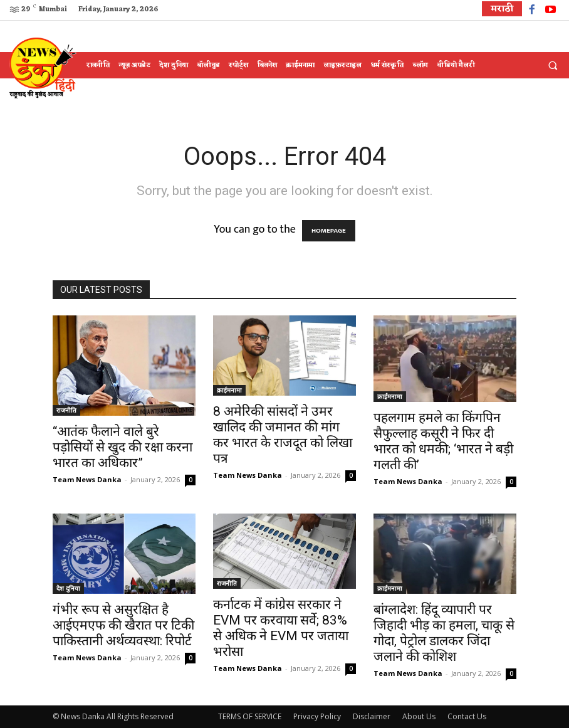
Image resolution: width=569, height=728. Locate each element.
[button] (553, 66)
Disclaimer (372, 716)
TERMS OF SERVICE (250, 716)
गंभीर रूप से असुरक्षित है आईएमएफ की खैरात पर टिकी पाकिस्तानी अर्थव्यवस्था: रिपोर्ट (123, 625)
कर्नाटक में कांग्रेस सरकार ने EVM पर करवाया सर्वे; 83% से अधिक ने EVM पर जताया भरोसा (281, 628)
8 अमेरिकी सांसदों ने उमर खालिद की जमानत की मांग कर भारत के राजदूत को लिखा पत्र (283, 435)
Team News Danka (87, 479)
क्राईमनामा (229, 390)
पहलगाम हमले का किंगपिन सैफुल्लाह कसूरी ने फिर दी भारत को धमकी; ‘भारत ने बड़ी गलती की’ (443, 441)
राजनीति (66, 410)
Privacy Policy (317, 716)
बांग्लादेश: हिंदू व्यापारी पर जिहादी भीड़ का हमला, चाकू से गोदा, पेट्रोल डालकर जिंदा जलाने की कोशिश (444, 633)
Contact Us (467, 716)
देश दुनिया (68, 588)
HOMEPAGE (329, 231)
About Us (419, 716)
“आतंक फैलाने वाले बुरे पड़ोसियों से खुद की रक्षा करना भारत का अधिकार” (123, 447)
